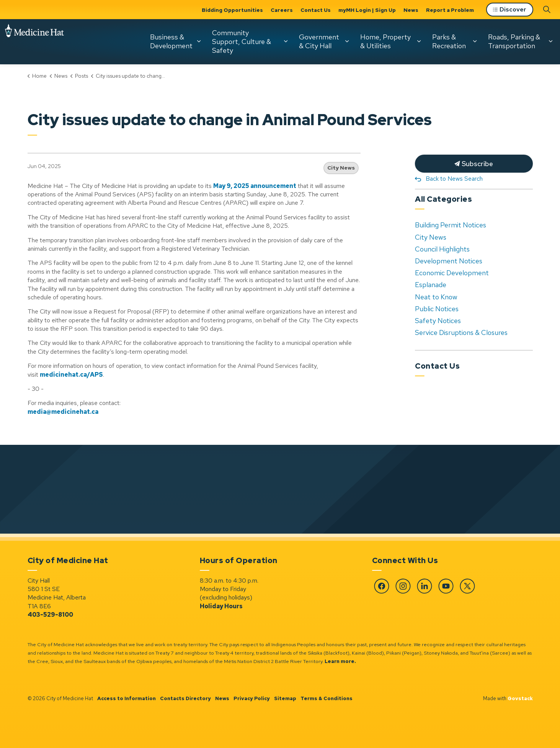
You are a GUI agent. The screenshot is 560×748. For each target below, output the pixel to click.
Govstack (520, 698)
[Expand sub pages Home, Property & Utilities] (419, 41)
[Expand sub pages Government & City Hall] (347, 41)
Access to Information (127, 698)
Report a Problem (450, 10)
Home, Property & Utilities (385, 41)
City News (341, 168)
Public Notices (437, 309)
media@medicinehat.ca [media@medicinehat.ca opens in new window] (63, 412)
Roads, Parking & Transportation (514, 41)
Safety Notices (438, 321)
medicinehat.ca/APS (71, 375)
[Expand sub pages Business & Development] (199, 41)
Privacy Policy (252, 698)
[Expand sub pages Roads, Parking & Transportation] (550, 41)
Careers (282, 10)
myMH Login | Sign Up (367, 10)
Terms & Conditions (327, 698)
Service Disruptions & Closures (461, 332)
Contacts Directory (185, 698)
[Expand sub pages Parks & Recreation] (475, 41)
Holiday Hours (221, 606)
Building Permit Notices (451, 225)
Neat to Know (436, 297)
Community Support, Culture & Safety (242, 41)
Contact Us (316, 10)
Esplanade (431, 285)
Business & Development (171, 41)
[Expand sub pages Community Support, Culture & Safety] (286, 41)
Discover (510, 10)
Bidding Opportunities (232, 10)
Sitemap (285, 698)
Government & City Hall (319, 41)
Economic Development (452, 273)
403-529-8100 (50, 615)
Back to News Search (454, 179)
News (411, 10)
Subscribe (474, 164)
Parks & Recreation (449, 41)
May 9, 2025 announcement (255, 186)
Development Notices (449, 261)
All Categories (443, 199)
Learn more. (340, 661)
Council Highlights (442, 249)
